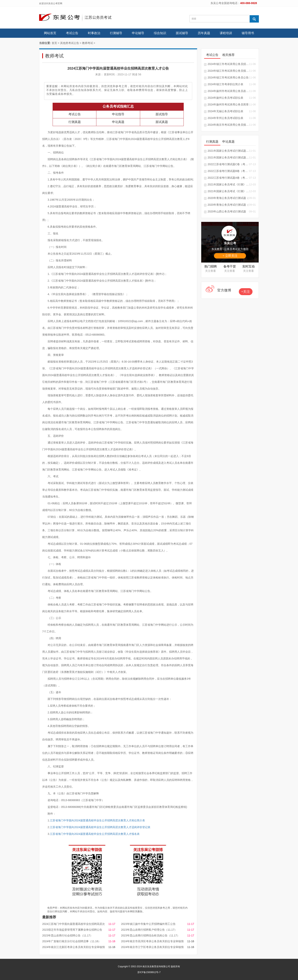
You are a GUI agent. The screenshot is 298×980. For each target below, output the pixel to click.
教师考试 (88, 43)
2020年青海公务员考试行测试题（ (228, 198)
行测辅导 (116, 33)
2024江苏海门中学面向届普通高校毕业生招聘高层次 (74, 924)
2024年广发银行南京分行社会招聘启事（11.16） (72, 941)
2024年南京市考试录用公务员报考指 (228, 125)
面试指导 (162, 114)
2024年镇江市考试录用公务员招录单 (228, 64)
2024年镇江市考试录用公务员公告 (228, 77)
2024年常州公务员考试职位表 (225, 118)
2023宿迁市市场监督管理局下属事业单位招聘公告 (72, 930)
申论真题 (118, 122)
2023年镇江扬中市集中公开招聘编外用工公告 (148, 924)
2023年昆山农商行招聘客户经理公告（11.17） (149, 930)
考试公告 (72, 33)
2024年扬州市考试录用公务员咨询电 (228, 91)
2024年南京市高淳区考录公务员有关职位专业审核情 (152, 941)
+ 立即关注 (230, 256)
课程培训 (226, 33)
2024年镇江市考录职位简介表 (225, 84)
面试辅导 (182, 33)
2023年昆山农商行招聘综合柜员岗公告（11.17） (150, 935)
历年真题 (204, 33)
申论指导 (118, 114)
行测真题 (75, 122)
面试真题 (162, 122)
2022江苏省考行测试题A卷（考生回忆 (228, 178)
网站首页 (50, 33)
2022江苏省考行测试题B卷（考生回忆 (228, 171)
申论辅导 (138, 33)
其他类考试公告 (70, 43)
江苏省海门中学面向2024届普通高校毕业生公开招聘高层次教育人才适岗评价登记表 (100, 827)
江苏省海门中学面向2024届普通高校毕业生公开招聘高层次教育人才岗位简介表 (97, 820)
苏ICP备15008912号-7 (149, 972)
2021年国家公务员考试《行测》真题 (228, 191)
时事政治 (94, 33)
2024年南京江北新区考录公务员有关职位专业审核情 (74, 947)
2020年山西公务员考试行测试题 (227, 211)
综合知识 (160, 33)
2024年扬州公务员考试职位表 (225, 98)
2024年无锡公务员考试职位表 (225, 111)
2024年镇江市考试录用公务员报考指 (228, 71)
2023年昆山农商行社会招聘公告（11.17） (67, 935)
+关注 (246, 292)
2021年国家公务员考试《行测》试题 (228, 184)
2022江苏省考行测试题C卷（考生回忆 (228, 164)
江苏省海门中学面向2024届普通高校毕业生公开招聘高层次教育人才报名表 (95, 834)
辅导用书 (248, 33)
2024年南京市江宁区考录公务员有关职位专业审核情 (152, 947)
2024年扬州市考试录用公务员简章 (228, 104)
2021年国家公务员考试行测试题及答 (228, 151)
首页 (54, 43)
